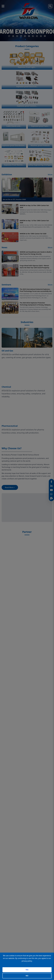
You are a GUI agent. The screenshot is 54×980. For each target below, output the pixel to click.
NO (27, 976)
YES (27, 970)
